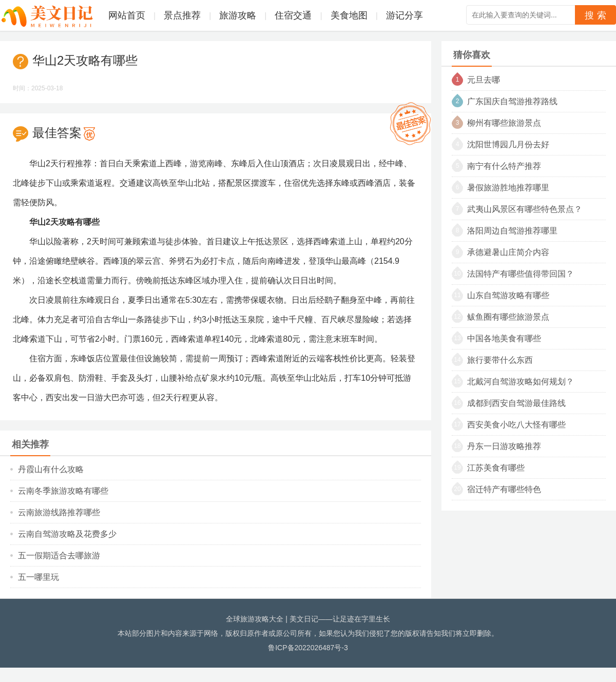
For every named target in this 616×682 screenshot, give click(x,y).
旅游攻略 (238, 15)
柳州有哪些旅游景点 (504, 123)
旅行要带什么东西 (500, 360)
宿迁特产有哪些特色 (504, 489)
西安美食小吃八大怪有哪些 (516, 425)
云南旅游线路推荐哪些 (59, 512)
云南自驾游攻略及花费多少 (67, 534)
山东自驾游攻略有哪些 (508, 295)
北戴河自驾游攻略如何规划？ (521, 382)
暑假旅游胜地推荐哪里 (508, 188)
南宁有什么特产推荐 (504, 166)
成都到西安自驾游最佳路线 (516, 403)
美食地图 (349, 15)
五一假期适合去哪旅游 (59, 556)
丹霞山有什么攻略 (51, 469)
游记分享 (405, 15)
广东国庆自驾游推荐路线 (512, 101)
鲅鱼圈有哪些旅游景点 (508, 317)
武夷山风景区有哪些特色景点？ (525, 209)
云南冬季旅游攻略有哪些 (63, 491)
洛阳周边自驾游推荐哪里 (512, 231)
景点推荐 (182, 15)
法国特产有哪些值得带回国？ (521, 274)
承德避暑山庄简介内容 (508, 252)
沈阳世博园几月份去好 (508, 144)
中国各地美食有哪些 (504, 338)
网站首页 (127, 15)
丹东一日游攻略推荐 (504, 446)
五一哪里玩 (38, 577)
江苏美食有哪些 (496, 468)
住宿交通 (293, 15)
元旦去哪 (484, 80)
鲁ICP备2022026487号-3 (308, 648)
